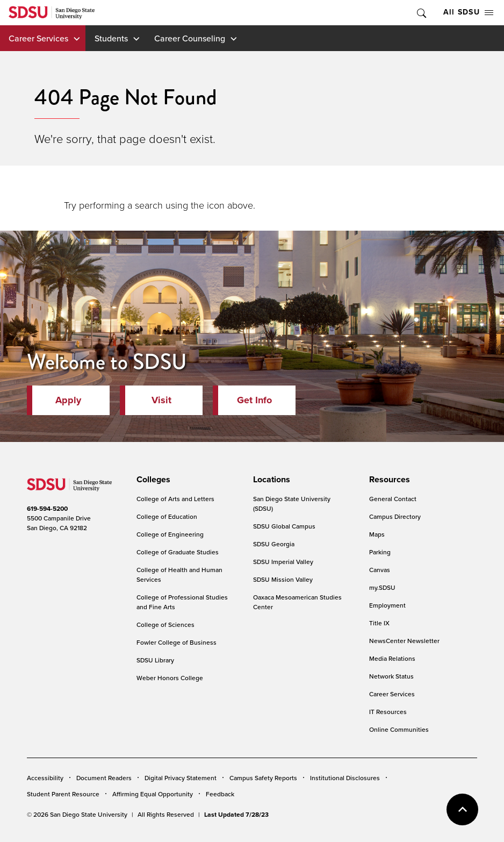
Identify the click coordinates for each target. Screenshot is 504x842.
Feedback (220, 794)
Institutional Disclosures (345, 778)
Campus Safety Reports (263, 778)
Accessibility (45, 778)
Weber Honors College (170, 678)
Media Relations (392, 658)
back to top (462, 809)
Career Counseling (190, 38)
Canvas (380, 570)
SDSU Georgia (274, 544)
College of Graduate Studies (178, 552)
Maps (377, 534)
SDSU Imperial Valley (283, 562)
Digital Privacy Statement (181, 778)
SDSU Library (155, 660)
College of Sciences (165, 625)
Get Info (254, 400)
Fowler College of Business (177, 642)
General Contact (393, 499)
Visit (161, 400)
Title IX (379, 623)
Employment (387, 605)
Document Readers (104, 778)
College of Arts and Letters (175, 499)
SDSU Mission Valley (283, 579)
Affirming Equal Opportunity (153, 794)
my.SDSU (382, 587)
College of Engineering (170, 534)
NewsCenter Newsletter (404, 641)
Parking (380, 552)
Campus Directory (395, 516)
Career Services (38, 38)
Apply (68, 400)
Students (111, 38)
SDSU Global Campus (284, 526)
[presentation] (152, 480)
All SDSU (468, 12)
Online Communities (399, 729)
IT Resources (388, 712)
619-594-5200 (47, 509)
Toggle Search (421, 13)
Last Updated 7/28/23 (236, 815)
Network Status (391, 676)
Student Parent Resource (63, 794)
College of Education (167, 516)
